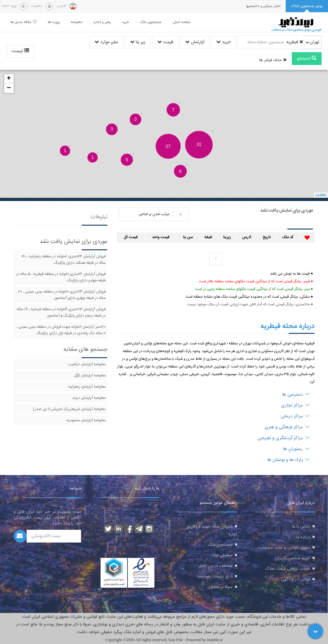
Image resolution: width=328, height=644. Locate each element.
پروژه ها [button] (54, 22)
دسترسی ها (296, 395)
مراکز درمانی (295, 416)
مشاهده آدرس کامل (216, 566)
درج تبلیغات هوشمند (215, 576)
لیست (20, 51)
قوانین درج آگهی (296, 579)
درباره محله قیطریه (287, 326)
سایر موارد (106, 42)
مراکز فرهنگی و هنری (287, 427)
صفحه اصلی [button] (181, 22)
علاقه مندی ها (24, 22)
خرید (223, 42)
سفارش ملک (222, 555)
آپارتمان (195, 42)
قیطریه (295, 42)
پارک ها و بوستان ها (288, 460)
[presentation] (263, 6)
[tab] (307, 6)
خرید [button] (126, 22)
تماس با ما (301, 527)
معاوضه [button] (77, 22)
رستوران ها (296, 449)
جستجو (307, 59)
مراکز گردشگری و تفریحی (283, 438)
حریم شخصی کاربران (292, 558)
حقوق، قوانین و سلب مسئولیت (284, 548)
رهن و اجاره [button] (102, 22)
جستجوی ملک (220, 545)
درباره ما (303, 537)
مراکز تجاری (295, 406)
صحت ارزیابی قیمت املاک (288, 569)
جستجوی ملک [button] (151, 22)
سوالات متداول (220, 587)
